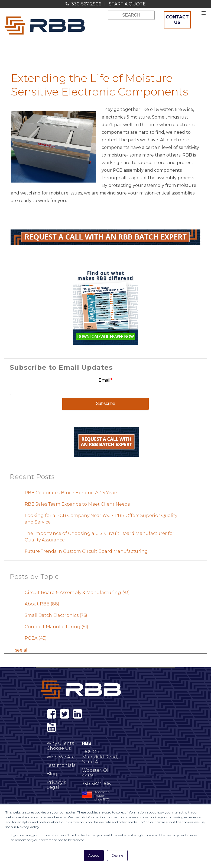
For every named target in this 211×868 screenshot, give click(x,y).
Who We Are (61, 757)
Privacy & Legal (57, 785)
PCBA (36, 638)
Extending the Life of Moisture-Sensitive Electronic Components (99, 85)
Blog (52, 774)
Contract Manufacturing (56, 626)
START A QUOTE (127, 4)
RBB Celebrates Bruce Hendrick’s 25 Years (71, 492)
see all (22, 650)
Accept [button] (94, 855)
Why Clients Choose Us (60, 746)
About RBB (42, 604)
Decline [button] (117, 855)
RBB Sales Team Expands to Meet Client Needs (77, 504)
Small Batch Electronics (56, 615)
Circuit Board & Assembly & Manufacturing (77, 592)
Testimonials (61, 765)
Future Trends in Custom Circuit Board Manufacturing (86, 551)
